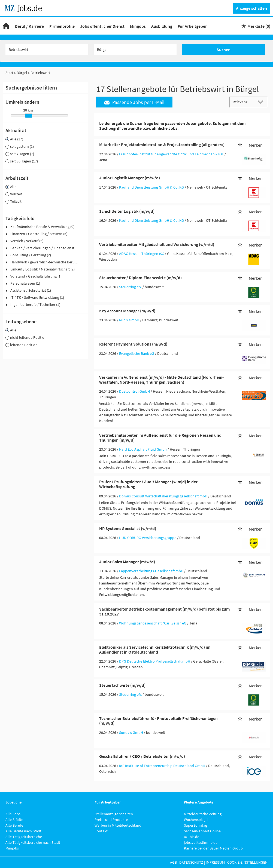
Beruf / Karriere (29, 26)
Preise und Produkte (111, 820)
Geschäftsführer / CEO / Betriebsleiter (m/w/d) (142, 756)
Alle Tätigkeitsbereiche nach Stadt (33, 842)
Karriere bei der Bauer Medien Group (213, 848)
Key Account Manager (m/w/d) (127, 311)
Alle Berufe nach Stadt (23, 831)
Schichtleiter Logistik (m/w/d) (127, 211)
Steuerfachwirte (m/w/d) (122, 685)
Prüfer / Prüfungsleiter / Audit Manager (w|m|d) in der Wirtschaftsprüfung (148, 484)
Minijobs (138, 26)
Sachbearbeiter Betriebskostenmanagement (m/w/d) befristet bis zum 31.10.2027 (164, 611)
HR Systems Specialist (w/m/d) (128, 528)
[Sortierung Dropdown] (262, 102)
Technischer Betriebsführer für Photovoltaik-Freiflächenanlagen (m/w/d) (158, 721)
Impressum (215, 862)
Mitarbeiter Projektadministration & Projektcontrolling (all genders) (162, 144)
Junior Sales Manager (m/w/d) (127, 562)
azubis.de (192, 837)
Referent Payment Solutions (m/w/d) (133, 344)
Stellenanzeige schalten (114, 814)
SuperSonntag (195, 825)
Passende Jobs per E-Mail (134, 102)
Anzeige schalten (251, 8)
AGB (173, 862)
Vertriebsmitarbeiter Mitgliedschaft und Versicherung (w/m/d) (157, 244)
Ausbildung (162, 26)
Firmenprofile (62, 26)
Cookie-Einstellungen (247, 862)
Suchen (224, 50)
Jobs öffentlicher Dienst (102, 26)
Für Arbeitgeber (192, 26)
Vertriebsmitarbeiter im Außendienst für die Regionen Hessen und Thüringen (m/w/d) (160, 438)
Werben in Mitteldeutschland (118, 825)
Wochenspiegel (196, 820)
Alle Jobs (13, 814)
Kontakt (101, 831)
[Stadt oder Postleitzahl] (135, 50)
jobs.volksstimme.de (201, 842)
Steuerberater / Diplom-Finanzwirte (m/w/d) (140, 278)
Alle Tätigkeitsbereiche (24, 837)
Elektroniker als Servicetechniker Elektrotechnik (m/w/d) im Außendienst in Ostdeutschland (155, 650)
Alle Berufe (14, 825)
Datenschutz (191, 862)
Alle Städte (14, 820)
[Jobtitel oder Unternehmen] (47, 50)
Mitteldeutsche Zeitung (203, 814)
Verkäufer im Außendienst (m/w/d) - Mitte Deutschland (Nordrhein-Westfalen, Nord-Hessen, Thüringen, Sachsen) (161, 380)
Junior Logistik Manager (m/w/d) (130, 178)
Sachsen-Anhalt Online (202, 831)
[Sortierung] (243, 102)
